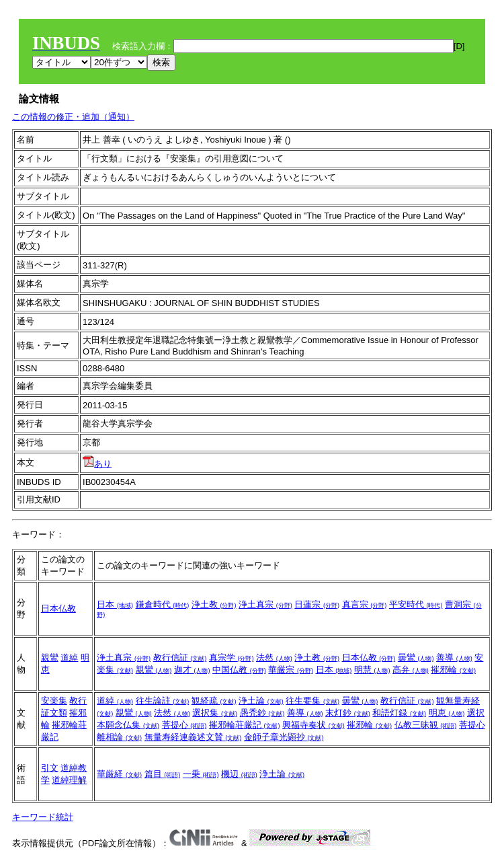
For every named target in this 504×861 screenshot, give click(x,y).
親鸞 (50, 658)
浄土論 (261, 701)
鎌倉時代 (163, 604)
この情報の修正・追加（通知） (73, 117)
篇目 (163, 774)
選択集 (215, 713)
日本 (115, 604)
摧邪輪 (453, 670)
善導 (454, 658)
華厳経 (119, 774)
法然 (274, 658)
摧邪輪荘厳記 (245, 725)
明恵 (447, 713)
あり (97, 464)
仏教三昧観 (426, 725)
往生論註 (163, 701)
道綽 (69, 658)
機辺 (239, 774)
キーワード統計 (43, 817)
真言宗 (365, 604)
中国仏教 (239, 670)
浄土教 (214, 604)
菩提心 (184, 725)
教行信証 (180, 658)
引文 (50, 768)
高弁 (411, 670)
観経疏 (214, 701)
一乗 (201, 774)
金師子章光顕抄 (284, 737)
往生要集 (312, 701)
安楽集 (54, 701)
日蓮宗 (317, 604)
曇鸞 (416, 658)
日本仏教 (58, 608)
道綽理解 (69, 780)
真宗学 (232, 658)
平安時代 (416, 604)
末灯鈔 (348, 713)
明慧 (372, 670)
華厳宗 (291, 670)
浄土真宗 (265, 604)
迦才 (192, 670)
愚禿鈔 (262, 713)
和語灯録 (399, 713)
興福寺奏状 (313, 725)
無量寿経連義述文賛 (193, 737)
